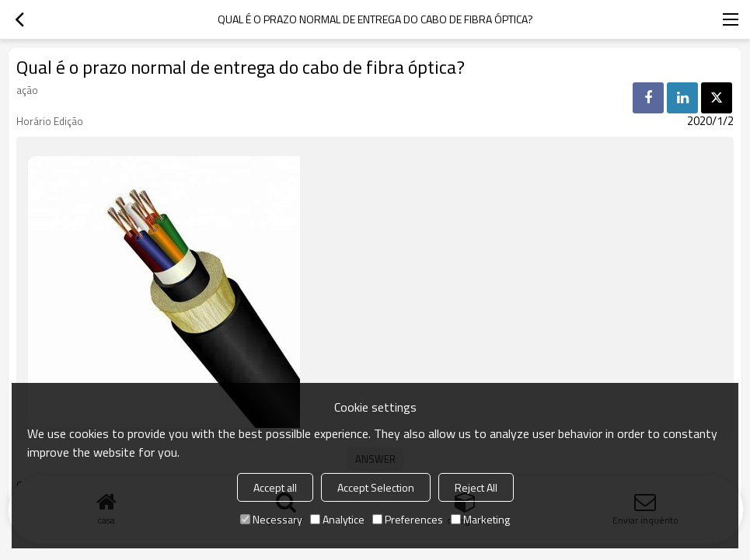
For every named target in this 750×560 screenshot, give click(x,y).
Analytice (337, 519)
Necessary (271, 519)
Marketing (480, 519)
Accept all (275, 487)
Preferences (408, 519)
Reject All (476, 487)
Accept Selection (376, 487)
